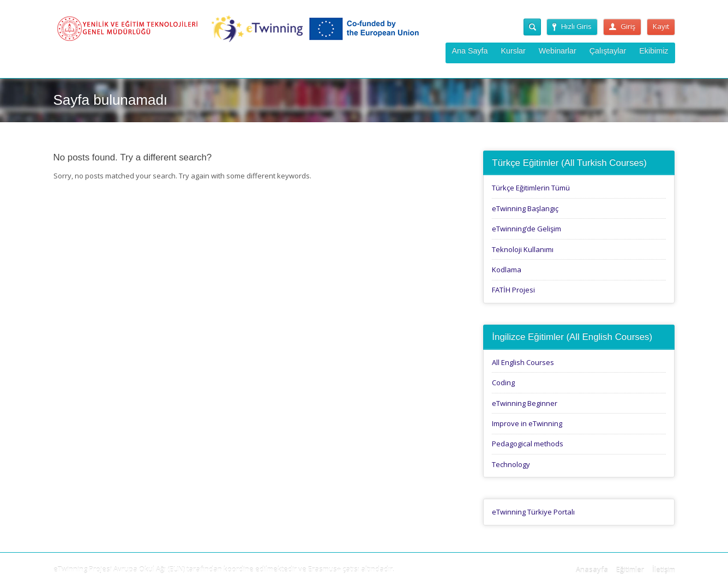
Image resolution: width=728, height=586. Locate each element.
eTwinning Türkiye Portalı (533, 512)
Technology (511, 464)
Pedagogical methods (528, 444)
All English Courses (523, 362)
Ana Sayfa (470, 51)
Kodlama (507, 270)
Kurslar (513, 51)
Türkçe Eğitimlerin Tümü (531, 188)
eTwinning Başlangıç (525, 208)
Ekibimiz (654, 51)
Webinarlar (558, 51)
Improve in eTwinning (527, 423)
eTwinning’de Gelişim (527, 229)
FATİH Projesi (513, 290)
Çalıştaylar (608, 51)
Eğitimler (630, 570)
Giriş (622, 26)
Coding (503, 382)
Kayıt (661, 26)
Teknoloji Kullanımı (523, 249)
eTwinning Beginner (525, 403)
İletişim (664, 570)
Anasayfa (592, 570)
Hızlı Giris (572, 26)
